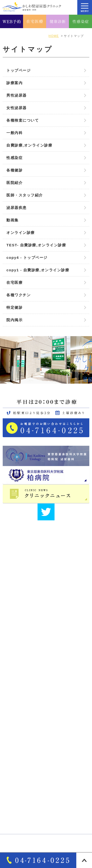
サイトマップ (18, 710)
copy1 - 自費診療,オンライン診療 (38, 270)
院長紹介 (14, 693)
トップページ (19, 70)
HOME (13, 667)
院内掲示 (14, 320)
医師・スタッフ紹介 (25, 195)
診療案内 (14, 83)
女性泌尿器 (17, 108)
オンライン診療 (21, 233)
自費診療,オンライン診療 (29, 145)
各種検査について (23, 120)
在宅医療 (14, 282)
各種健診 (14, 170)
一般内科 (14, 133)
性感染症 (14, 158)
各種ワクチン (19, 295)
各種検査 (14, 801)
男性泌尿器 (17, 95)
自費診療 (14, 793)
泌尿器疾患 (17, 208)
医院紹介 (14, 183)
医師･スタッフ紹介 (23, 701)
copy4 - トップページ (27, 257)
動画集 (13, 220)
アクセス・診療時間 (24, 684)
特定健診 (14, 307)
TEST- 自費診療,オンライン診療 (36, 245)
